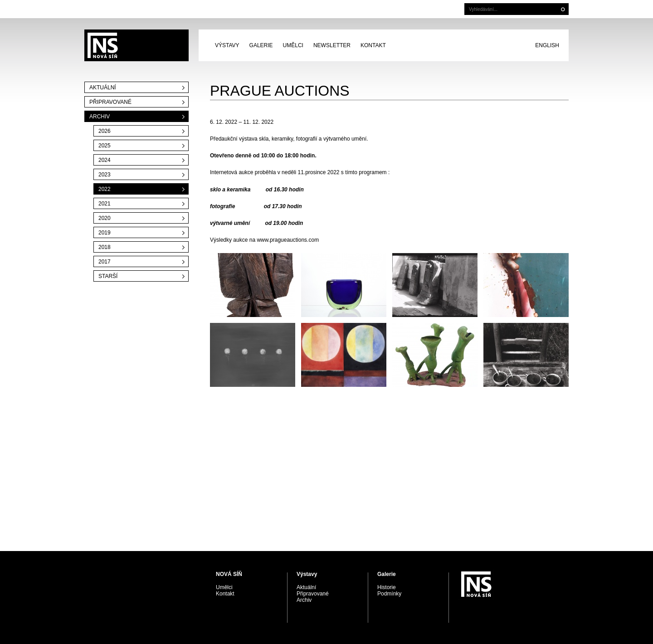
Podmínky (389, 594)
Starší (108, 276)
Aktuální (103, 88)
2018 (105, 247)
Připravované (110, 102)
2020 (105, 218)
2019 (105, 233)
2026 (105, 131)
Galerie (261, 45)
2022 (105, 189)
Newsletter (332, 45)
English (547, 45)
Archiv (100, 117)
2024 (105, 160)
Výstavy (227, 45)
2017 (105, 262)
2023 (105, 175)
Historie (387, 587)
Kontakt (373, 45)
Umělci (293, 45)
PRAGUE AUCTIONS (136, 45)
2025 (105, 146)
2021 (105, 204)
